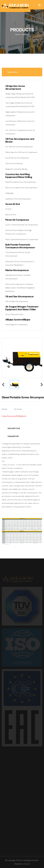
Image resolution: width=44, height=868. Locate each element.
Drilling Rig (9, 193)
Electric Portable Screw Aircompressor (21, 188)
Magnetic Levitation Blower (17, 169)
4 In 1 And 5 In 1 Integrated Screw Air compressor (20, 132)
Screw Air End (13, 204)
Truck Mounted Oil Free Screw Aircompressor (18, 254)
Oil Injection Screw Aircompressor (15, 87)
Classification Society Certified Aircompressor (18, 277)
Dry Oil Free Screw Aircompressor (19, 147)
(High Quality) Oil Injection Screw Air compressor (20, 114)
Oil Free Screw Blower (14, 163)
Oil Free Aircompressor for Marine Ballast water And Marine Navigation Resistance (20, 288)
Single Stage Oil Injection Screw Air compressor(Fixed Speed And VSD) (20, 96)
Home (17, 34)
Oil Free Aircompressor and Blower (20, 140)
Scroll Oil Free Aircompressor (17, 158)
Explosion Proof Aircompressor (18, 199)
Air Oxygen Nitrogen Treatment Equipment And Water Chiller (22, 308)
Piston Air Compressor (17, 220)
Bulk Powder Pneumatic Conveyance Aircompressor (20, 246)
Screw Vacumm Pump (14, 314)
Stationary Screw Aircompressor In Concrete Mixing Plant (20, 263)
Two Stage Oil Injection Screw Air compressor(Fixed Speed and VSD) (20, 105)
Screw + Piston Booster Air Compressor (22, 225)
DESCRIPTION (14, 428)
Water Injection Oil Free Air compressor (21, 152)
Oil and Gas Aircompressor (20, 296)
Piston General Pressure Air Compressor (22, 239)
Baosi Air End (11, 215)
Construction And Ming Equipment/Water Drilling (19, 176)
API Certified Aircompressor (17, 301)
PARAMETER (13, 436)
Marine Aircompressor (17, 270)
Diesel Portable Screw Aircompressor (21, 182)
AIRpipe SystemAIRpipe (18, 320)
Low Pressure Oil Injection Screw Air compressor (20, 123)
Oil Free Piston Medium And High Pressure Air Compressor (19, 232)
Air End (8, 209)
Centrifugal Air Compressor (17, 325)
